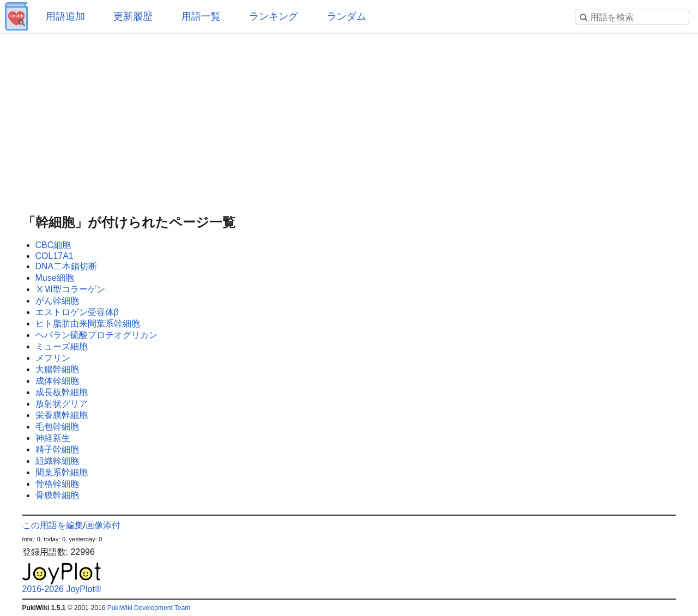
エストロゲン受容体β (77, 312)
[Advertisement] (349, 120)
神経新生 (53, 438)
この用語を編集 (53, 525)
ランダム (347, 16)
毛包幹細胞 (57, 427)
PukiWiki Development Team (149, 608)
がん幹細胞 (57, 301)
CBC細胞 (53, 245)
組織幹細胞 (57, 461)
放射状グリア (62, 404)
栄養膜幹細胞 (62, 415)
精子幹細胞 (57, 449)
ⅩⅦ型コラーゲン (70, 289)
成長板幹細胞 (62, 392)
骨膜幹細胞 (57, 495)
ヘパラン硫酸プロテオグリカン (96, 335)
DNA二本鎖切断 (66, 266)
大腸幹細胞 (57, 369)
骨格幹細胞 (57, 484)
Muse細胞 (55, 278)
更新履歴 (133, 16)
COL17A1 (54, 256)
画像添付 (103, 525)
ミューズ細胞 (62, 346)
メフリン (53, 358)
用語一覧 (201, 16)
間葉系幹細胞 (62, 472)
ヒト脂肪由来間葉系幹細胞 (88, 324)
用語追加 (65, 16)
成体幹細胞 (57, 381)
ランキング (274, 16)
